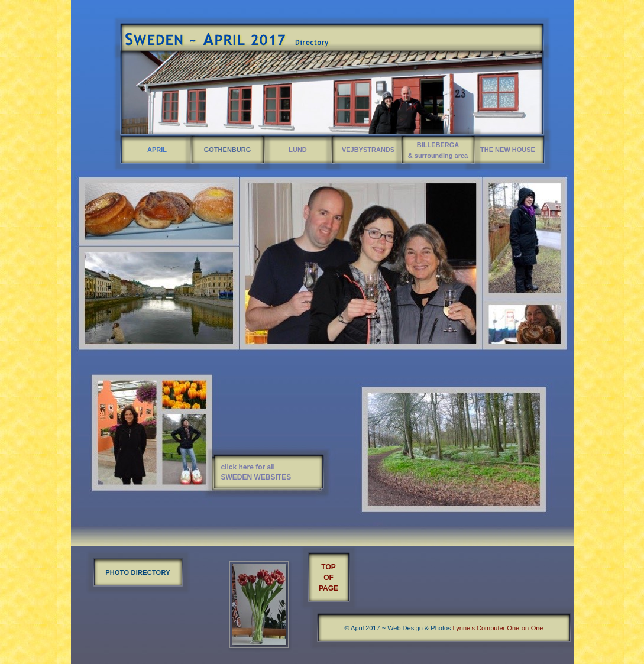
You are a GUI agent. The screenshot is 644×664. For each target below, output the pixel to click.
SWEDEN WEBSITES (256, 477)
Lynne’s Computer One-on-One (498, 628)
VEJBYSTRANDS (368, 150)
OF (329, 578)
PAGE (329, 588)
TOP (328, 567)
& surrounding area (438, 156)
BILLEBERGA (438, 145)
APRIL (157, 150)
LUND (298, 150)
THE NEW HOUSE (508, 150)
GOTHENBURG (227, 150)
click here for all (248, 467)
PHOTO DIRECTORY (137, 572)
